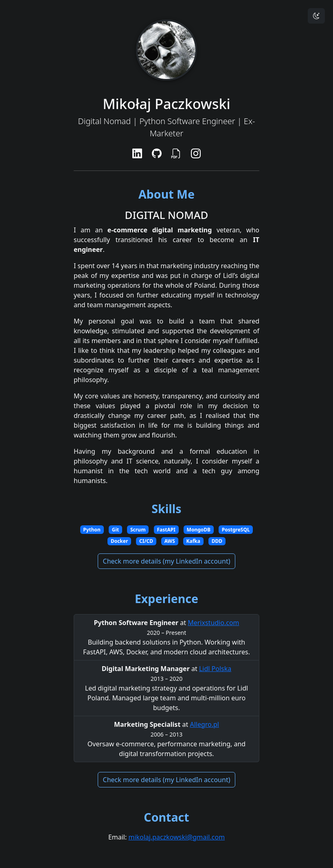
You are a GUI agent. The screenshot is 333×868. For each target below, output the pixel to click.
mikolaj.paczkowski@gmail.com (176, 837)
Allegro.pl (204, 724)
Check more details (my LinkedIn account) (167, 561)
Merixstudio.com (213, 623)
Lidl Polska (215, 669)
